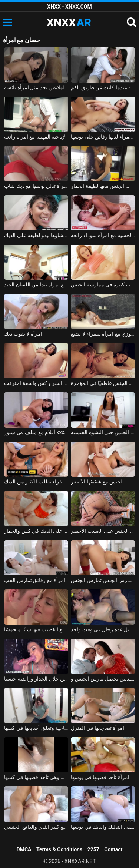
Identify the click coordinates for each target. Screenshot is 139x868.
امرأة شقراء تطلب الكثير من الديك (36, 482)
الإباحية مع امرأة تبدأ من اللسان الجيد (36, 285)
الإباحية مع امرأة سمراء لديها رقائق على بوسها (103, 137)
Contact (113, 849)
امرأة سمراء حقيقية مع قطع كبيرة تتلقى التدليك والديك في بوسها (103, 827)
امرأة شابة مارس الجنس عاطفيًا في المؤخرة (103, 383)
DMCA (24, 849)
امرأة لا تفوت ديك (23, 334)
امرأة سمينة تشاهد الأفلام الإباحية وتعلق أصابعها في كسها (36, 728)
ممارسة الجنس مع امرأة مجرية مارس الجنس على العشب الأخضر (103, 531)
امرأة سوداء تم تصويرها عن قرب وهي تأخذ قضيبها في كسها (36, 777)
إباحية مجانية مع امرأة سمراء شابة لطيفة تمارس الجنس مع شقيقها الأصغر (103, 482)
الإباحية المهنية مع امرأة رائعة (35, 137)
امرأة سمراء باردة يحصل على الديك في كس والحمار (36, 531)
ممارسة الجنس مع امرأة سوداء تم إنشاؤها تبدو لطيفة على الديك (36, 235)
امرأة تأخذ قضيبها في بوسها (100, 777)
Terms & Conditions (59, 849)
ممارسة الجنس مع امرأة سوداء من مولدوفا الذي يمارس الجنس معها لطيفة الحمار (103, 186)
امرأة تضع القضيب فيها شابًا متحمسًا (36, 629)
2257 (93, 849)
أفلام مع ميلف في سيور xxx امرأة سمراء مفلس (36, 432)
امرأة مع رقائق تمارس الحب (35, 580)
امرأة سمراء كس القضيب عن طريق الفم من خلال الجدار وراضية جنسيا (36, 679)
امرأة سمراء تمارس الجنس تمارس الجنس (103, 580)
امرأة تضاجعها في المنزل (97, 728)
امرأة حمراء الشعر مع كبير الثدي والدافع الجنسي (36, 827)
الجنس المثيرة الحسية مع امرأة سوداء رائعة (103, 235)
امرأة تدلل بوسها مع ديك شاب (36, 186)
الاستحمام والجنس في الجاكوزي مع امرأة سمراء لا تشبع (103, 334)
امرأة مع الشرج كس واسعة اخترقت (36, 383)
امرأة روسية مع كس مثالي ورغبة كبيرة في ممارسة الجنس (103, 285)
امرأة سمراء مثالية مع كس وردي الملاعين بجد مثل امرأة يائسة (36, 87)
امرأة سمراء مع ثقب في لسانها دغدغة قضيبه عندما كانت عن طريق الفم (103, 87)
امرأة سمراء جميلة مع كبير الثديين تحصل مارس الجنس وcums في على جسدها (103, 679)
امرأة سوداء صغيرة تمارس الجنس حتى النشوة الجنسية (103, 432)
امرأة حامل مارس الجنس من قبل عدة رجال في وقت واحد (103, 629)
